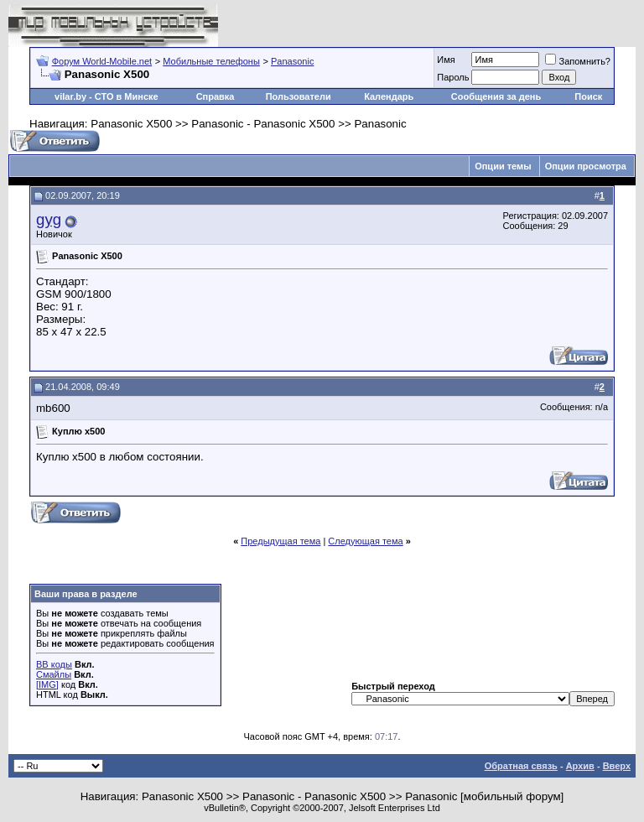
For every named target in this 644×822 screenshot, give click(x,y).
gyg (49, 219)
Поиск (588, 96)
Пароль (453, 77)
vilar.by (70, 96)
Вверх (617, 766)
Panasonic (292, 61)
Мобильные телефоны (211, 61)
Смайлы (54, 674)
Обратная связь (521, 766)
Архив (580, 766)
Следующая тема (365, 541)
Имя (446, 60)
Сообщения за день (496, 96)
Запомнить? (578, 61)
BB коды (54, 664)
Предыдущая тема (280, 541)
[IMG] (47, 684)
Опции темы (503, 166)
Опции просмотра (586, 166)
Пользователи (299, 96)
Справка (216, 96)
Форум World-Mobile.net (102, 61)
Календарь (389, 96)
